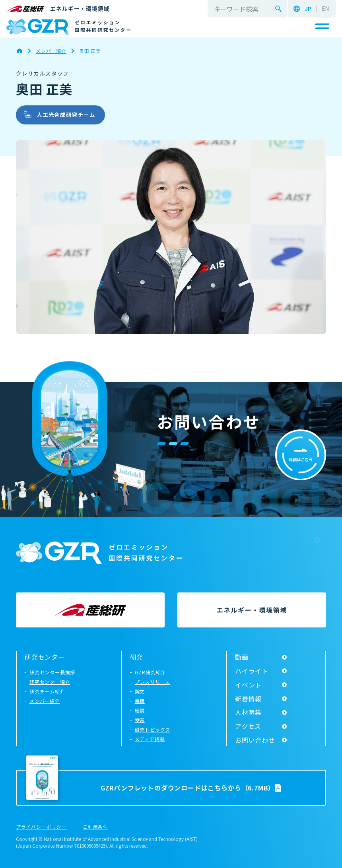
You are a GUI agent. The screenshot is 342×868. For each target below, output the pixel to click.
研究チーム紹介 (47, 691)
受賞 (140, 720)
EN (325, 9)
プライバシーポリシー (41, 827)
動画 (242, 657)
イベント (248, 685)
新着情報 (248, 699)
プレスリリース (153, 682)
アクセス (248, 726)
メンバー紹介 (45, 701)
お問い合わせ (255, 740)
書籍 (140, 701)
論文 (140, 691)
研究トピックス (153, 729)
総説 (140, 710)
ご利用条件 (95, 827)
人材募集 (248, 712)
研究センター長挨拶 (52, 672)
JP (308, 9)
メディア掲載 (150, 739)
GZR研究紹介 (151, 672)
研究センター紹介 (50, 682)
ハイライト (252, 671)
